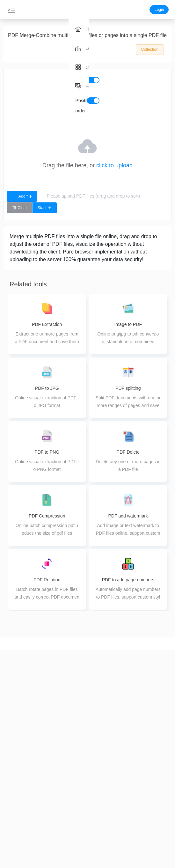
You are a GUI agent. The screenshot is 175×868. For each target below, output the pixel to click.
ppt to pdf (131, 802)
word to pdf (131, 780)
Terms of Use (160, 813)
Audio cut (44, 773)
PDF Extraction (73, 825)
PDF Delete (73, 836)
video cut (15, 773)
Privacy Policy (160, 802)
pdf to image (131, 813)
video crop (15, 784)
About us (160, 780)
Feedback (160, 791)
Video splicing (15, 840)
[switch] (93, 80)
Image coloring (102, 851)
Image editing (102, 840)
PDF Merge (73, 802)
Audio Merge (44, 829)
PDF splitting (73, 813)
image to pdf (131, 791)
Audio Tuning (44, 840)
